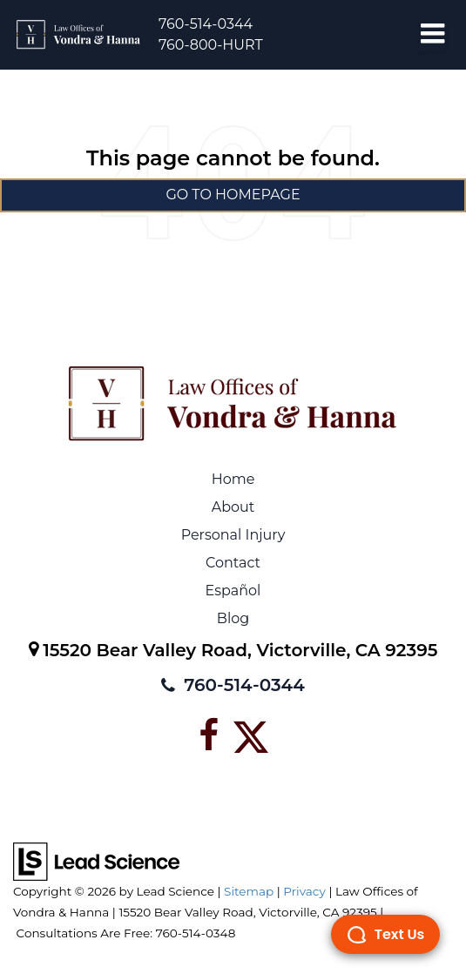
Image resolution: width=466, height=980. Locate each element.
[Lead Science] (96, 860)
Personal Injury (233, 535)
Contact (233, 563)
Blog (233, 618)
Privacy (304, 891)
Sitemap (249, 891)
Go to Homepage (233, 195)
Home (233, 479)
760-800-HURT (211, 45)
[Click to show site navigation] (432, 35)
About (233, 507)
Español (233, 591)
